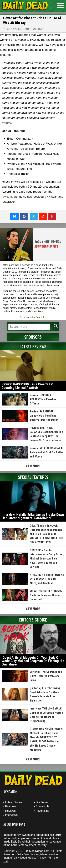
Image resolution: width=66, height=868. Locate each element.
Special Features (33, 477)
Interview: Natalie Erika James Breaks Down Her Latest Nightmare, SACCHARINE (33, 516)
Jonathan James (34, 29)
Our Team (42, 802)
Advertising (42, 811)
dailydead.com (40, 851)
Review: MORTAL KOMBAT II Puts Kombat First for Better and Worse (47, 452)
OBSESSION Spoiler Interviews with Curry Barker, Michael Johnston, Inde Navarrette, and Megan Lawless (47, 559)
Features (11, 806)
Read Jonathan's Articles (33, 317)
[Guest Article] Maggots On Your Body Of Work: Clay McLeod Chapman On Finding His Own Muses (33, 661)
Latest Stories (14, 802)
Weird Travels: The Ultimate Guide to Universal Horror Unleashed (46, 595)
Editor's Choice (33, 620)
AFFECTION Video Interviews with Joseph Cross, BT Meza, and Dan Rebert (47, 579)
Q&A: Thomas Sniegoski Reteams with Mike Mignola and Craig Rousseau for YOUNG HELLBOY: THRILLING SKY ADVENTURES (46, 534)
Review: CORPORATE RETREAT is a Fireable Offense (43, 399)
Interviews (11, 815)
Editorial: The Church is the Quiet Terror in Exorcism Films (46, 676)
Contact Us (42, 806)
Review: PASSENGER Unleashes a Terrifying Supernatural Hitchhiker (44, 416)
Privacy (41, 858)
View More (33, 466)
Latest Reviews (33, 346)
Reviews (10, 811)
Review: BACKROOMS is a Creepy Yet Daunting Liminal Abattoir (28, 386)
